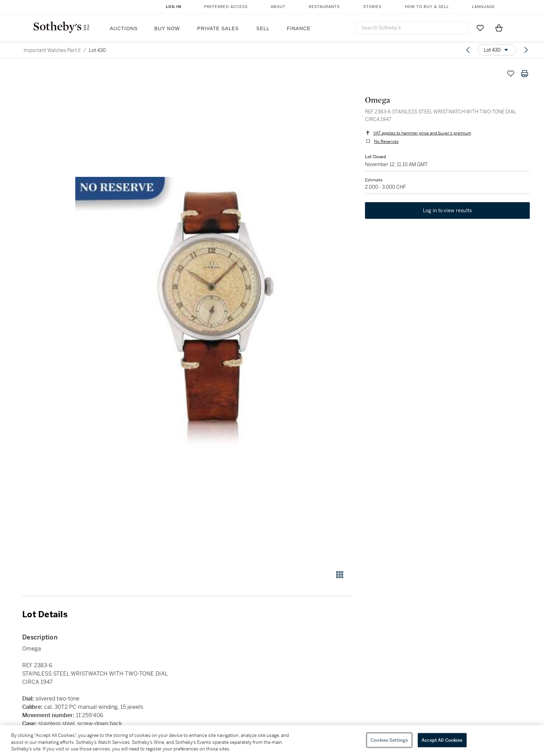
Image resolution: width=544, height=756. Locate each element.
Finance (299, 28)
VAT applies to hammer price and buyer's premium (422, 133)
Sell (263, 28)
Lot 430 (97, 50)
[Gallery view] (340, 575)
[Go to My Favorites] (480, 28)
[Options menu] (497, 50)
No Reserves (386, 141)
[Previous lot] (468, 50)
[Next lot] (526, 50)
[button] (213, 314)
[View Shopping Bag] (499, 28)
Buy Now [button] (167, 28)
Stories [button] (372, 7)
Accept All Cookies (442, 740)
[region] (272, 741)
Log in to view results (448, 211)
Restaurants (324, 7)
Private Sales (218, 28)
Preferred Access (226, 7)
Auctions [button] (124, 28)
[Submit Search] (460, 28)
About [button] (278, 7)
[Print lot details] (525, 74)
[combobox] (412, 28)
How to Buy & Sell (427, 7)
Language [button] (483, 7)
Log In (174, 7)
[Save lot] (511, 74)
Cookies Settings (389, 740)
